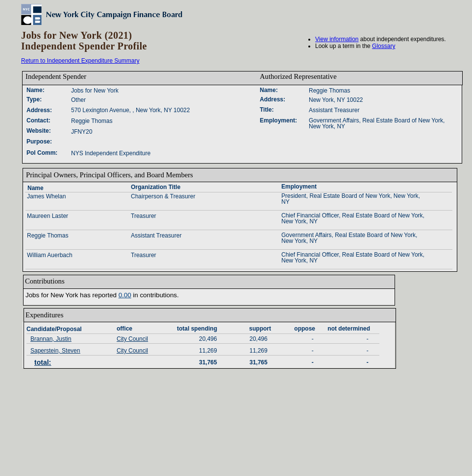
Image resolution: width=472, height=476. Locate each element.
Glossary (384, 46)
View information (337, 39)
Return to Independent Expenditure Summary (80, 61)
